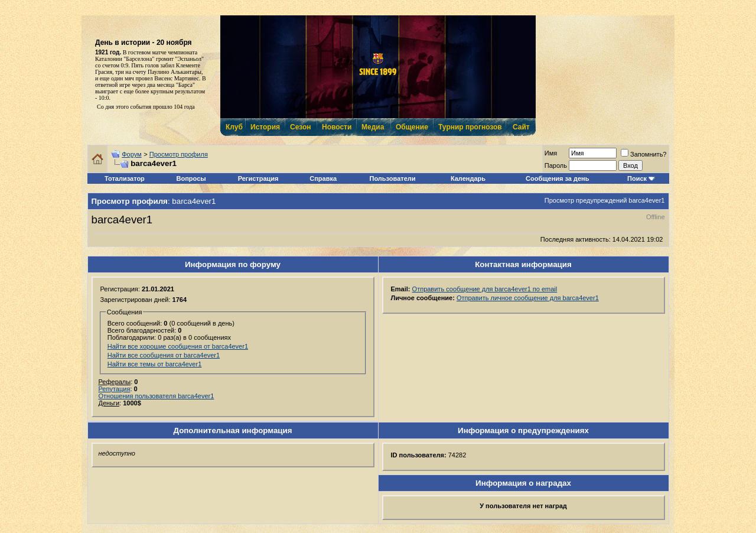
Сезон (300, 127)
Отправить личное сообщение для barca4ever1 (528, 298)
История (265, 127)
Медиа (373, 127)
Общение (411, 127)
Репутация (115, 389)
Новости (336, 127)
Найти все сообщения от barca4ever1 (164, 355)
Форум (131, 154)
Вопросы (191, 178)
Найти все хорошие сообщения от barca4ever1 (178, 346)
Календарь (468, 178)
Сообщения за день (557, 178)
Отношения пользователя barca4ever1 (157, 396)
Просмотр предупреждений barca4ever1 (605, 200)
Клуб (234, 127)
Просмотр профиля (179, 154)
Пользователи (393, 178)
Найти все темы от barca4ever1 (155, 364)
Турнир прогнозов (469, 127)
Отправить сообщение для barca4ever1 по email (485, 289)
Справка (323, 178)
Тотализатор (125, 178)
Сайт (521, 127)
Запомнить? (644, 154)
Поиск (637, 178)
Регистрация (258, 178)
